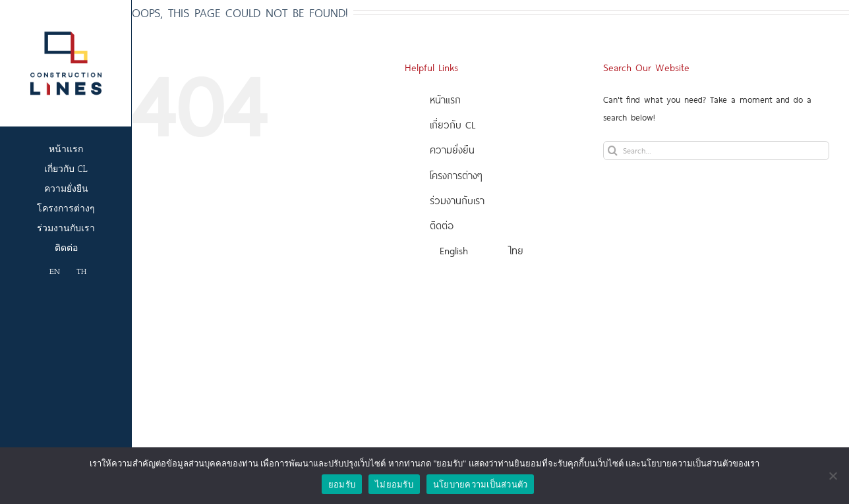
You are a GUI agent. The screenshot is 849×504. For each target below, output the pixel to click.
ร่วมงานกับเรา (457, 200)
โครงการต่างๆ (456, 175)
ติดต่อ (442, 225)
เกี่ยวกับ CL (453, 124)
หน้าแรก (445, 99)
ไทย (516, 250)
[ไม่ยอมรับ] (833, 476)
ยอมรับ (342, 485)
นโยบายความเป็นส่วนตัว (481, 485)
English (454, 250)
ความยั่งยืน (452, 149)
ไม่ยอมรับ (394, 485)
